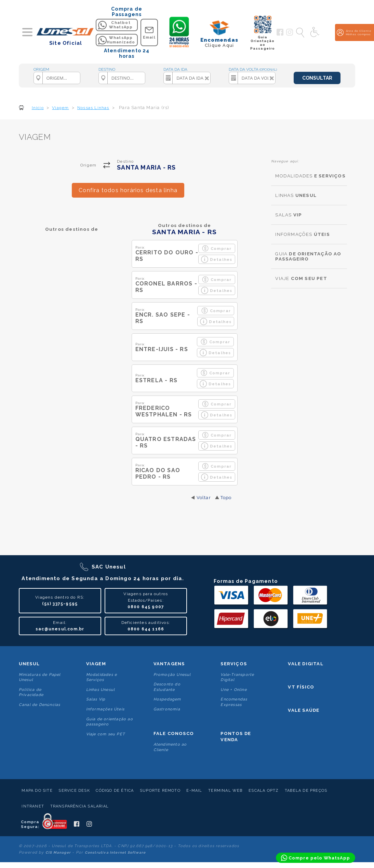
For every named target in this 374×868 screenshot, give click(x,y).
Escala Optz (264, 791)
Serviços (234, 664)
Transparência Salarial (79, 806)
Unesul (29, 664)
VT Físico (301, 687)
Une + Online (233, 690)
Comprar (217, 248)
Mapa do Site (37, 791)
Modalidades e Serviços (102, 677)
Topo (226, 498)
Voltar (204, 498)
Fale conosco (174, 733)
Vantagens (169, 664)
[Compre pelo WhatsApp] (316, 858)
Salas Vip (96, 699)
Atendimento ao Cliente (170, 747)
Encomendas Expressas (234, 702)
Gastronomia (167, 709)
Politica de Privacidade (31, 692)
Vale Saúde (304, 710)
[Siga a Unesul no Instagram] (290, 34)
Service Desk (74, 791)
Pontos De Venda (236, 737)
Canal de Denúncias (40, 705)
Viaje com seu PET (106, 734)
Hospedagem (167, 699)
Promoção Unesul (172, 675)
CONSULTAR (317, 78)
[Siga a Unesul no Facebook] (280, 34)
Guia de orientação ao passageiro (110, 722)
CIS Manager (58, 852)
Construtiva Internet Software (115, 852)
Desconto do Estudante (167, 687)
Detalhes (217, 259)
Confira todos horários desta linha (128, 190)
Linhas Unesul (101, 690)
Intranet (33, 806)
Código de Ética (115, 791)
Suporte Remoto (160, 791)
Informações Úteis (105, 709)
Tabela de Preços (306, 791)
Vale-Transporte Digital (237, 677)
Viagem (96, 664)
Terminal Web (225, 791)
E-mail (194, 791)
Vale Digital (305, 664)
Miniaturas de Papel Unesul (40, 677)
